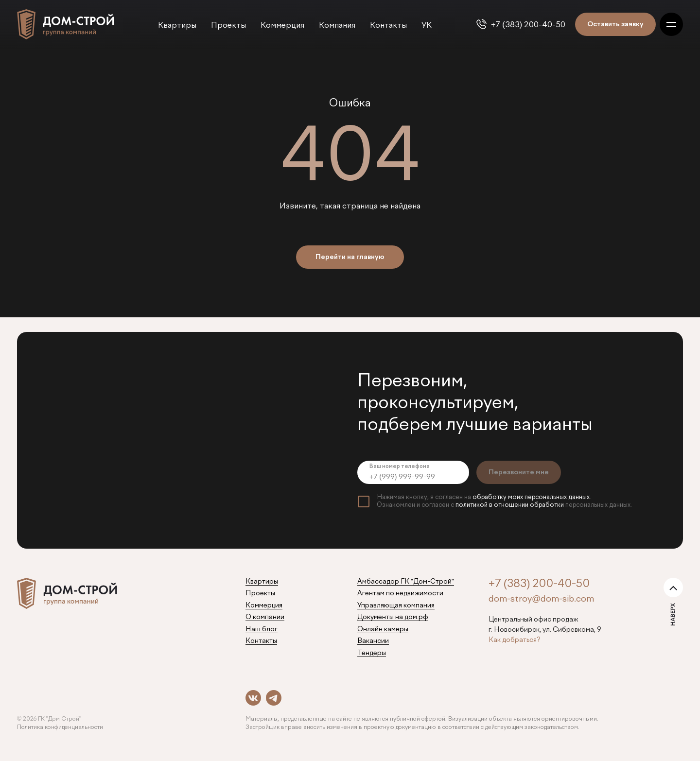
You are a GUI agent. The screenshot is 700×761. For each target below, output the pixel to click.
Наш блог (262, 629)
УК (427, 26)
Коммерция (282, 26)
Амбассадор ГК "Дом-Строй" (406, 582)
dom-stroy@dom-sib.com (541, 599)
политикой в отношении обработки (510, 505)
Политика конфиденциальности (60, 727)
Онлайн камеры (383, 629)
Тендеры (372, 653)
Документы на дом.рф (393, 617)
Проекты (228, 26)
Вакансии (373, 641)
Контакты (388, 26)
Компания (337, 26)
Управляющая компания (396, 605)
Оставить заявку (615, 24)
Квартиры (177, 26)
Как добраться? (515, 640)
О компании (265, 617)
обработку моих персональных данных (531, 497)
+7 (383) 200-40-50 (528, 25)
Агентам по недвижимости (400, 593)
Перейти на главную (350, 257)
